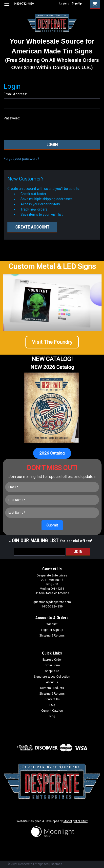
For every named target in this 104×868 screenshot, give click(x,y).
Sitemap (56, 864)
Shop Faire (52, 671)
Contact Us (52, 699)
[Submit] (52, 525)
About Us (52, 682)
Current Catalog (52, 711)
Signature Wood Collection (52, 677)
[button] (52, 344)
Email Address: (15, 94)
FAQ (52, 705)
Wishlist (52, 624)
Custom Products (52, 688)
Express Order (52, 660)
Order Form (52, 665)
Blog (52, 716)
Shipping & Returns (52, 636)
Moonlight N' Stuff (76, 821)
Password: (12, 118)
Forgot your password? (21, 159)
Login (63, 3)
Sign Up (77, 3)
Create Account (32, 227)
